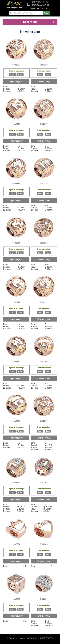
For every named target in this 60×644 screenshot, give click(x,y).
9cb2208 (16, 421)
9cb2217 (44, 124)
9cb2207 (44, 421)
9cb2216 (16, 184)
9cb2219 (44, 65)
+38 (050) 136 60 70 (39, 9)
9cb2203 (44, 544)
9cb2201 (44, 599)
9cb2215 (44, 184)
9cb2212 (16, 302)
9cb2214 (16, 243)
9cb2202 (16, 599)
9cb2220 (16, 65)
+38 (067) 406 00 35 (40, 5)
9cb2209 (44, 362)
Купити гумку (16, 82)
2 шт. (12, 75)
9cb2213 (44, 243)
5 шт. (20, 75)
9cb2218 (16, 124)
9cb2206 (16, 483)
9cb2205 (44, 483)
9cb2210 (16, 362)
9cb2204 (16, 544)
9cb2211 (44, 302)
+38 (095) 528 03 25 (39, 2)
